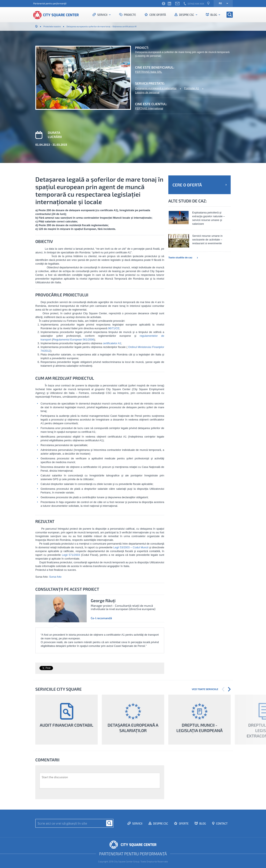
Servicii (102, 15)
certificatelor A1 (112, 343)
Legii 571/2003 (71, 555)
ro (222, 3)
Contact (222, 824)
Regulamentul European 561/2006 (73, 340)
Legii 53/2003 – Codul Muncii (131, 547)
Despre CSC (187, 15)
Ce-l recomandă (101, 618)
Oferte (183, 824)
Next (229, 689)
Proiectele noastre (52, 26)
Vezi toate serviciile (205, 689)
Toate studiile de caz (183, 257)
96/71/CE (114, 328)
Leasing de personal (147, 92)
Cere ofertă (157, 15)
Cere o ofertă (199, 185)
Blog (214, 15)
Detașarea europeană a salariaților (156, 88)
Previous (223, 689)
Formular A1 (191, 88)
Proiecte (130, 15)
